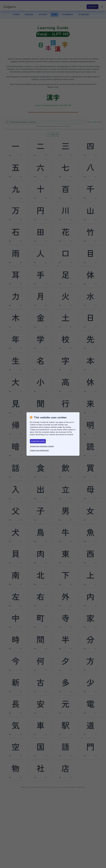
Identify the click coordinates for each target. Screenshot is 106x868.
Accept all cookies (38, 441)
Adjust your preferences (39, 450)
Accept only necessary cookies (42, 446)
